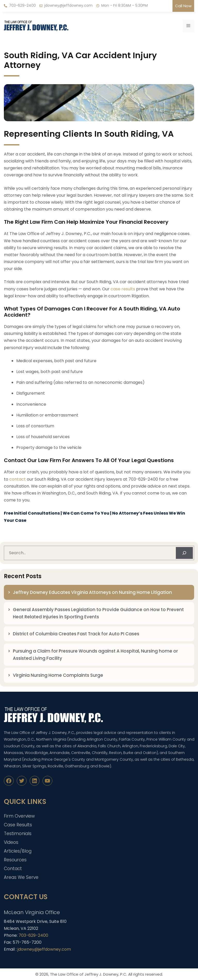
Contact (13, 869)
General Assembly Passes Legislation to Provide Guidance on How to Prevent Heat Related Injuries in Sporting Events (98, 613)
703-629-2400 (22, 5)
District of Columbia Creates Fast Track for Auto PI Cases (76, 634)
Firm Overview (19, 816)
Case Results (18, 825)
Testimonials (18, 834)
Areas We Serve (21, 877)
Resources (15, 860)
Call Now (183, 6)
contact (18, 479)
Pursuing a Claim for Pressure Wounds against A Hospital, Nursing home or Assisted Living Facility (95, 655)
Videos (11, 842)
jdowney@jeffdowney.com (68, 5)
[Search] (184, 553)
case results (123, 289)
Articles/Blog (18, 851)
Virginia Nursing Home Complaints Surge (58, 675)
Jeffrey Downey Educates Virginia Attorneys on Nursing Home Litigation (92, 592)
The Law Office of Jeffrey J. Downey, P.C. (89, 974)
